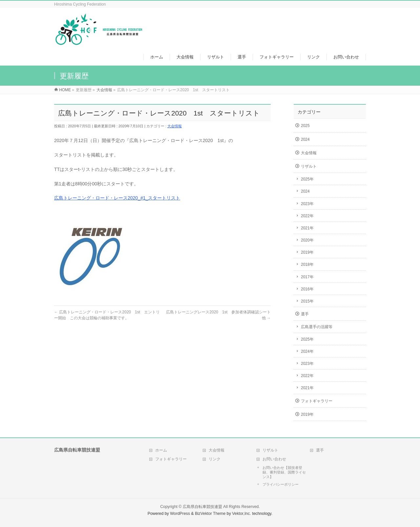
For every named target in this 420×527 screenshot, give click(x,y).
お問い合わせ (274, 459)
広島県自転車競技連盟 (202, 507)
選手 (305, 314)
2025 (305, 126)
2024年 (307, 351)
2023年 (307, 204)
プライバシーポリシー (281, 484)
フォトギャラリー (317, 401)
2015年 (307, 301)
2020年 (307, 240)
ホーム (161, 450)
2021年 (307, 228)
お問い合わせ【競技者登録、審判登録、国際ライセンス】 (284, 472)
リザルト (309, 166)
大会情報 (175, 126)
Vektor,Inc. (241, 514)
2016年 (307, 289)
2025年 (307, 179)
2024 (305, 139)
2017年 (307, 277)
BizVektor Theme (210, 514)
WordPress (180, 514)
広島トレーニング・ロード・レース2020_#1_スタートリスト (117, 198)
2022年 (307, 216)
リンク (215, 459)
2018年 (307, 264)
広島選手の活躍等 (317, 327)
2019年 (307, 252)
